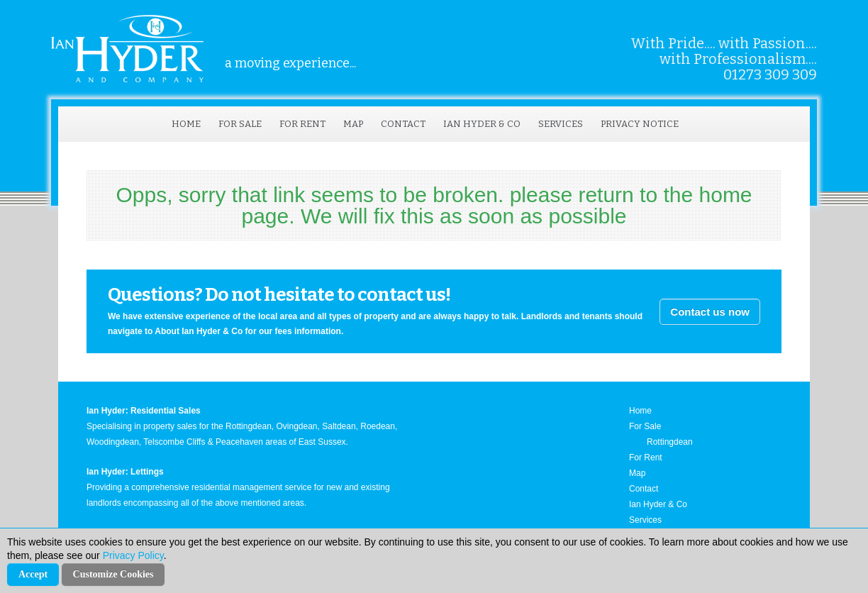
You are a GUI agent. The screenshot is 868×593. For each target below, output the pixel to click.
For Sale (240, 124)
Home (186, 124)
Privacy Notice (640, 124)
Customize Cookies (113, 574)
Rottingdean (670, 442)
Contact (403, 124)
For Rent (302, 124)
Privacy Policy (133, 555)
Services (561, 124)
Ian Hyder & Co (482, 124)
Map (353, 124)
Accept (33, 574)
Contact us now (710, 312)
